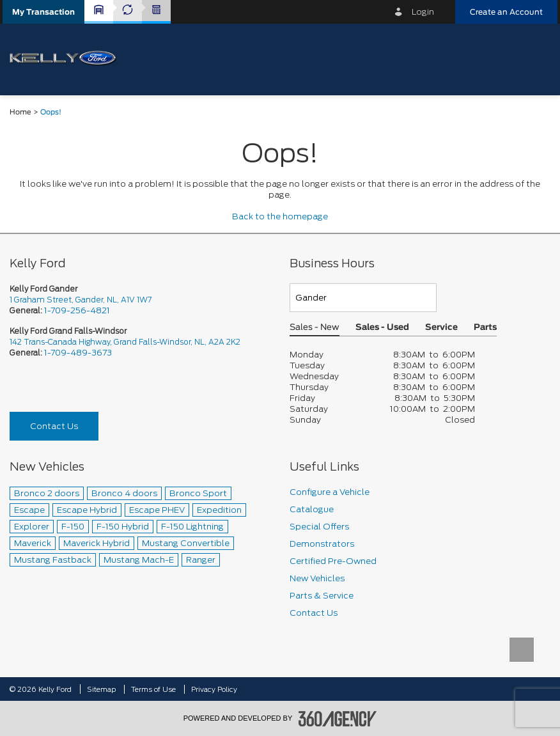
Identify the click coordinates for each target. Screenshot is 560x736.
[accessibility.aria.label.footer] (338, 719)
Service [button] (441, 328)
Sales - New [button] (315, 328)
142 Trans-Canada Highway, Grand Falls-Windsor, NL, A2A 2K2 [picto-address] (125, 342)
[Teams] (363, 298)
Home (20, 112)
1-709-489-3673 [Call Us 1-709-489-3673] (78, 353)
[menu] (534, 59)
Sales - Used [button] (382, 328)
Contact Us (54, 426)
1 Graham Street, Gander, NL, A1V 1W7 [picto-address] (81, 300)
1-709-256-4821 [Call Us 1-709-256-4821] (77, 310)
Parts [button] (485, 328)
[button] (43, 12)
